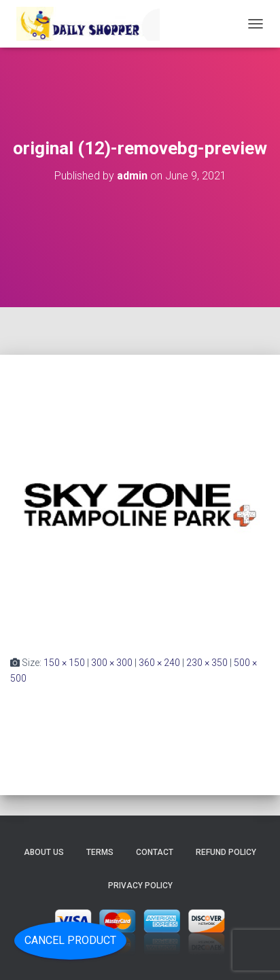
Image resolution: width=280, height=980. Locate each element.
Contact (155, 852)
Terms (100, 852)
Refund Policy (226, 852)
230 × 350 (207, 663)
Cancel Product (70, 940)
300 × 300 (112, 663)
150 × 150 (64, 663)
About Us (44, 852)
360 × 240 (159, 663)
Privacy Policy (140, 886)
